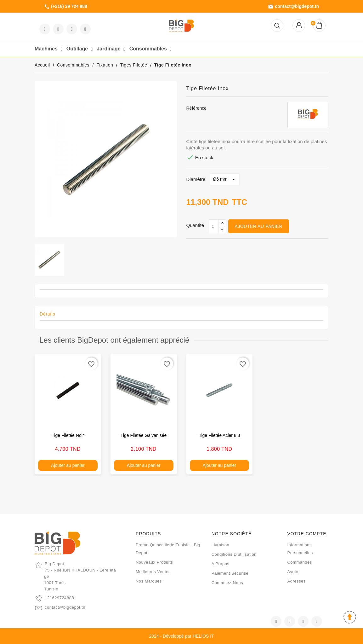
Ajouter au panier (259, 226)
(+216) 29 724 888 (66, 7)
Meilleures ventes (153, 572)
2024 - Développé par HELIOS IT (181, 636)
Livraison (221, 545)
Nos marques (149, 581)
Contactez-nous (227, 583)
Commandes (299, 562)
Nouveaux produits (154, 562)
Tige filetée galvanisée (144, 435)
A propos (221, 564)
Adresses (296, 581)
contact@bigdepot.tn (293, 7)
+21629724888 (59, 598)
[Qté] (214, 226)
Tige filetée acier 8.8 (219, 435)
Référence (197, 108)
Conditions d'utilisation (234, 554)
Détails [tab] (48, 314)
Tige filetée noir (68, 435)
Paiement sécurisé (230, 573)
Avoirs (293, 572)
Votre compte (307, 534)
